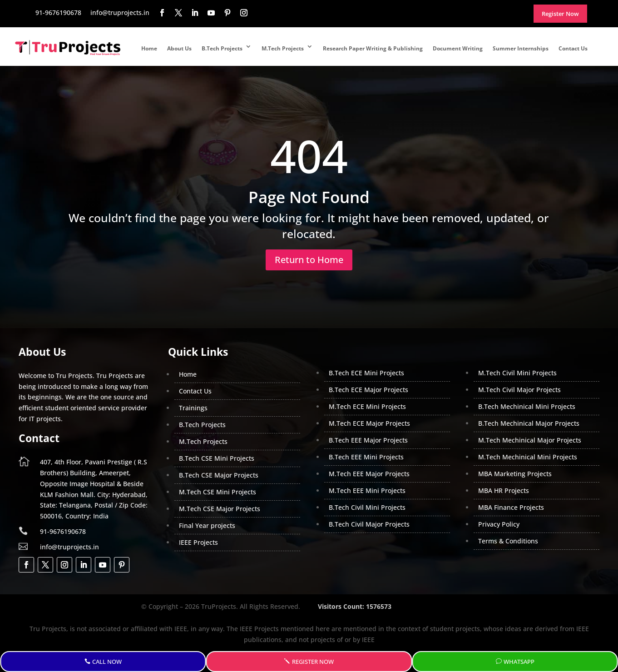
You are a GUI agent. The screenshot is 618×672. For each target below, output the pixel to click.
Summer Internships (521, 48)
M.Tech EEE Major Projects (369, 474)
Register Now (313, 662)
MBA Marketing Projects (515, 474)
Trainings (193, 408)
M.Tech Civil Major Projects (519, 390)
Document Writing (458, 48)
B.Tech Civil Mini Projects (367, 507)
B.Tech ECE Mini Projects (366, 373)
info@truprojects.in (69, 547)
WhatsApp (519, 662)
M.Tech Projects (283, 48)
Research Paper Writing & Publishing (373, 48)
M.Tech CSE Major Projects (220, 509)
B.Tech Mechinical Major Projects (529, 423)
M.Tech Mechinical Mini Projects (528, 457)
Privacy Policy (499, 524)
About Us (179, 48)
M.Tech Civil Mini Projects (517, 373)
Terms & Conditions (508, 541)
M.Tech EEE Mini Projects (367, 490)
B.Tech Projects (222, 48)
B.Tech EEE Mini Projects (366, 457)
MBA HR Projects (504, 490)
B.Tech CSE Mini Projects (217, 458)
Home (149, 48)
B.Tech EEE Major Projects (368, 440)
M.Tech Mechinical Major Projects (530, 440)
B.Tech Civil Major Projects (369, 524)
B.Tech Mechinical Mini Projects (527, 406)
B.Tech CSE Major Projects (219, 475)
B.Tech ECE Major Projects (368, 390)
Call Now (107, 662)
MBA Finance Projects (511, 507)
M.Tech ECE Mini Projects (367, 406)
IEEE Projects (198, 542)
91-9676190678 (63, 531)
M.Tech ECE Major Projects (369, 423)
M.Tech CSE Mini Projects (218, 492)
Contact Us (573, 48)
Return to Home (309, 260)
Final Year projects (207, 525)
